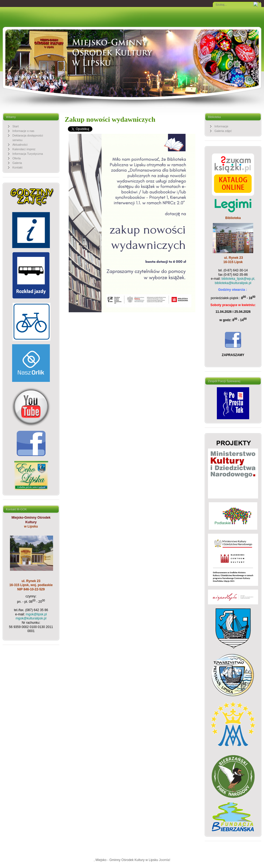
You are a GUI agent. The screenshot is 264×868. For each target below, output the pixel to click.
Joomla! (165, 860)
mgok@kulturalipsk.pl (31, 618)
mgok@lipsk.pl (36, 614)
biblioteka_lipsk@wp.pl (238, 279)
